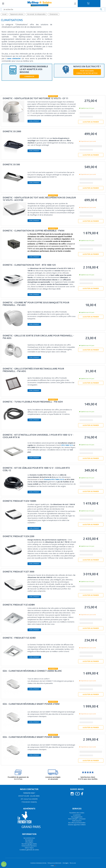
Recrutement (29, 840)
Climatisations (54, 14)
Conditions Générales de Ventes (38, 863)
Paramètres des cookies (77, 813)
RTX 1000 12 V (67, 445)
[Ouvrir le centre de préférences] (4, 864)
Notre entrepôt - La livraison (77, 819)
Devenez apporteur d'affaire (77, 825)
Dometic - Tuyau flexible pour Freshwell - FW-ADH (33, 402)
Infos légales (29, 842)
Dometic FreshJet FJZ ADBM (19, 605)
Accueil (4, 14)
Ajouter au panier (91, 122)
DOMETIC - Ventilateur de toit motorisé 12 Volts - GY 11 (35, 98)
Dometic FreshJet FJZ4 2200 (18, 536)
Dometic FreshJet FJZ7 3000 (18, 572)
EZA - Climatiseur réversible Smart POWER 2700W (31, 704)
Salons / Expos (29, 848)
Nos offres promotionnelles (77, 823)
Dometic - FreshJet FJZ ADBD (19, 638)
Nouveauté (53, 96)
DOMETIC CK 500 (11, 164)
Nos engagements (77, 817)
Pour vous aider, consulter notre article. (87, 72)
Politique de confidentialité (54, 863)
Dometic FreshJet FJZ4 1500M (19, 501)
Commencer (29, 76)
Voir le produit (34, 121)
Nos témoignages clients (29, 844)
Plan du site (73, 863)
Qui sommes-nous (29, 838)
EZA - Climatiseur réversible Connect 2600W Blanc (32, 671)
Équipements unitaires (17, 14)
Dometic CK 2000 (12, 131)
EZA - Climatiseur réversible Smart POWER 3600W (31, 737)
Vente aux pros (77, 821)
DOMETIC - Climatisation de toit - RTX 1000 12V (29, 265)
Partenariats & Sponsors (29, 846)
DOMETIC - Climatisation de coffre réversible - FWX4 (33, 231)
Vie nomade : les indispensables (36, 14)
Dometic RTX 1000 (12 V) (54, 479)
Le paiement (77, 815)
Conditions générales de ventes (29, 850)
